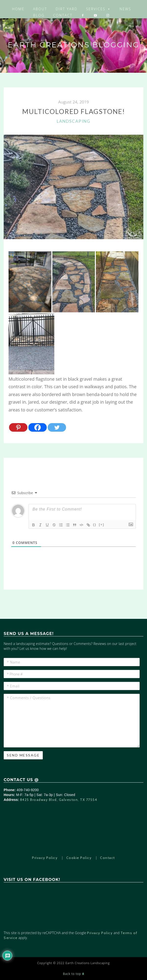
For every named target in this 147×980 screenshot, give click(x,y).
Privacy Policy (45, 858)
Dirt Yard (67, 9)
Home (18, 9)
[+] (102, 525)
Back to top (73, 974)
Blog (39, 15)
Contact (63, 15)
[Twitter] (57, 427)
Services (99, 9)
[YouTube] (96, 15)
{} (95, 525)
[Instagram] (108, 15)
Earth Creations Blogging (73, 45)
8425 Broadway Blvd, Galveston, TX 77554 (59, 800)
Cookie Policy (79, 858)
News (125, 9)
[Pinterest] (18, 427)
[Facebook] (83, 15)
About (40, 9)
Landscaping (74, 121)
